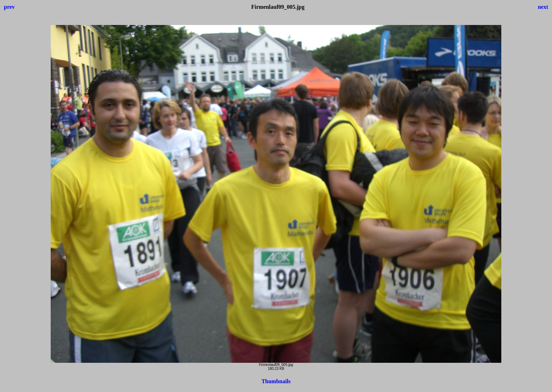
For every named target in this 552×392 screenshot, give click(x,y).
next (543, 7)
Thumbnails (276, 381)
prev (9, 7)
